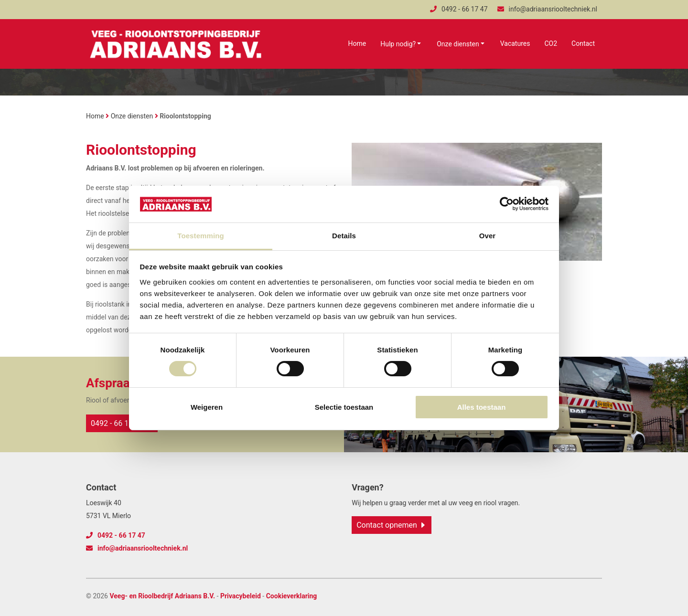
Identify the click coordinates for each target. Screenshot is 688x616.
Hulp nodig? (398, 44)
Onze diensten (458, 44)
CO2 (551, 43)
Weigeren (207, 407)
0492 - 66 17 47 (459, 9)
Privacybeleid (241, 596)
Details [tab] (344, 236)
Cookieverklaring (292, 596)
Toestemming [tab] (201, 236)
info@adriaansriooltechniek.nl (547, 9)
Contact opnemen (387, 525)
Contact (583, 43)
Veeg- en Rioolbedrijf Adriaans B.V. (162, 596)
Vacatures (515, 43)
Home (357, 43)
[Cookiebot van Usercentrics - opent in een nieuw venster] (507, 204)
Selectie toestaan (344, 407)
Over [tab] (488, 236)
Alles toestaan (482, 407)
